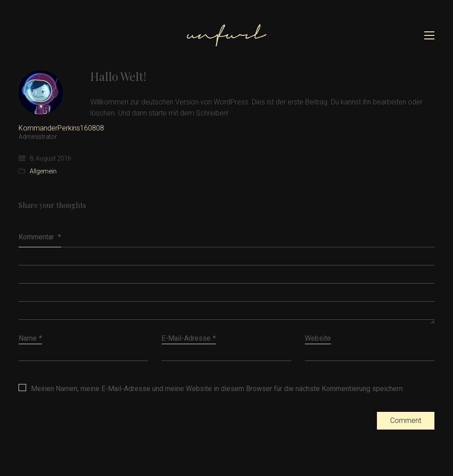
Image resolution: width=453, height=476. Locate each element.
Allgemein (43, 171)
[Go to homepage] (226, 35)
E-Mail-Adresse (189, 338)
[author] (41, 92)
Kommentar (40, 237)
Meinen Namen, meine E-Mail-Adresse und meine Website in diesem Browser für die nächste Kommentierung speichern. (217, 389)
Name (30, 338)
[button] (429, 35)
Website (318, 338)
